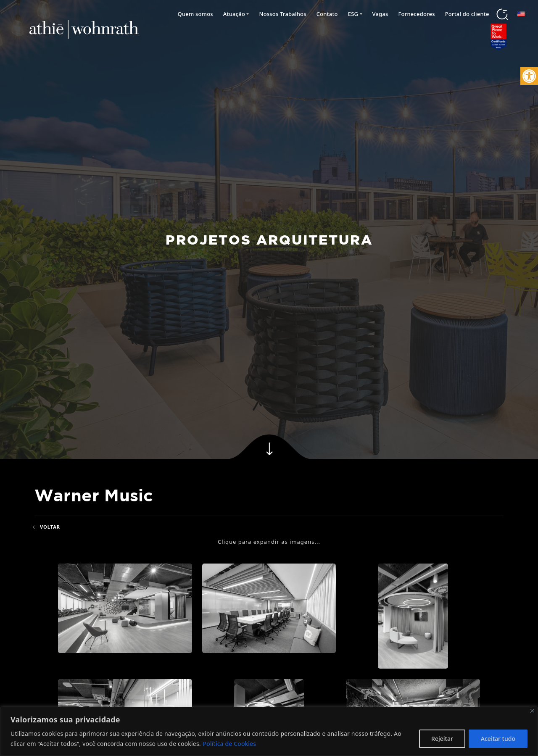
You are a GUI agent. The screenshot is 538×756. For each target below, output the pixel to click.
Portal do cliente (467, 14)
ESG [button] (353, 14)
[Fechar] (532, 711)
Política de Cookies (229, 744)
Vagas (380, 14)
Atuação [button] (234, 14)
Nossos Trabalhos (282, 14)
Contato (327, 14)
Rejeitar (442, 739)
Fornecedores (417, 14)
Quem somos (195, 14)
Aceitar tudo (498, 739)
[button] (529, 76)
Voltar (46, 527)
